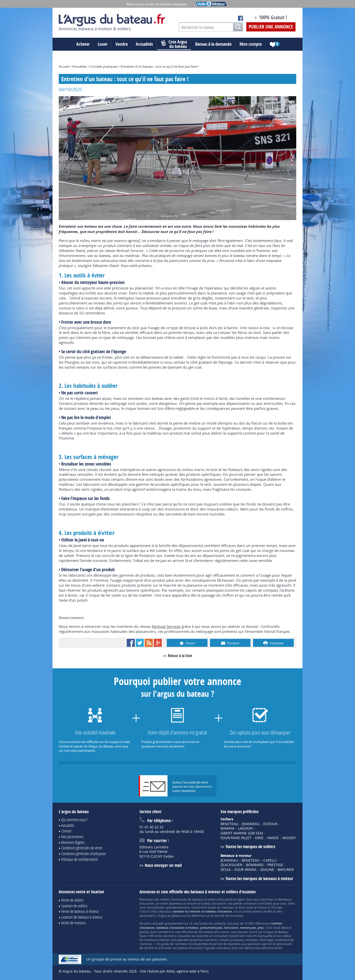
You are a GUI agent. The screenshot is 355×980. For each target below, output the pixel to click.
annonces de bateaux (188, 899)
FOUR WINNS (245, 870)
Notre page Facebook (240, 18)
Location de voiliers (74, 906)
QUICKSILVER (231, 865)
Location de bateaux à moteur (82, 917)
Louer (103, 44)
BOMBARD (255, 865)
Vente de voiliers (72, 900)
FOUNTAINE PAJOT (236, 838)
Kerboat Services (166, 626)
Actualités (144, 44)
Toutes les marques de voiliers (250, 847)
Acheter (83, 44)
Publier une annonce (271, 27)
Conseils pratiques (104, 66)
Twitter (140, 643)
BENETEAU (229, 824)
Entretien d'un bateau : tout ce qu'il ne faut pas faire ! (160, 66)
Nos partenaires (72, 837)
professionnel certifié (257, 911)
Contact (66, 831)
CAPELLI (270, 860)
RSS (149, 643)
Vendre (122, 44)
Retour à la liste (180, 656)
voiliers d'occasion (220, 899)
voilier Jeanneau (171, 903)
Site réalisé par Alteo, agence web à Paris (174, 971)
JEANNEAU (251, 824)
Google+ (158, 643)
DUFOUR (270, 824)
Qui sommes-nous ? (74, 820)
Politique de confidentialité (79, 859)
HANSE (273, 838)
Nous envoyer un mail (163, 865)
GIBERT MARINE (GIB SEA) (242, 833)
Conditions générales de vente (82, 848)
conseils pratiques (231, 940)
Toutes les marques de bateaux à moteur (259, 878)
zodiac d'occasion (214, 903)
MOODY (289, 838)
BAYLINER (286, 870)
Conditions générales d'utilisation (84, 854)
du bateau (174, 44)
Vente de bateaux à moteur (80, 911)
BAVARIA (227, 828)
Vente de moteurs (73, 923)
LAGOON (245, 828)
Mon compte (251, 44)
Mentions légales (73, 842)
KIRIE (259, 838)
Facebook (131, 643)
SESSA (226, 870)
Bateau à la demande (213, 44)
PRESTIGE (275, 865)
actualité (266, 936)
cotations (220, 923)
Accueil (64, 66)
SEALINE (267, 870)
